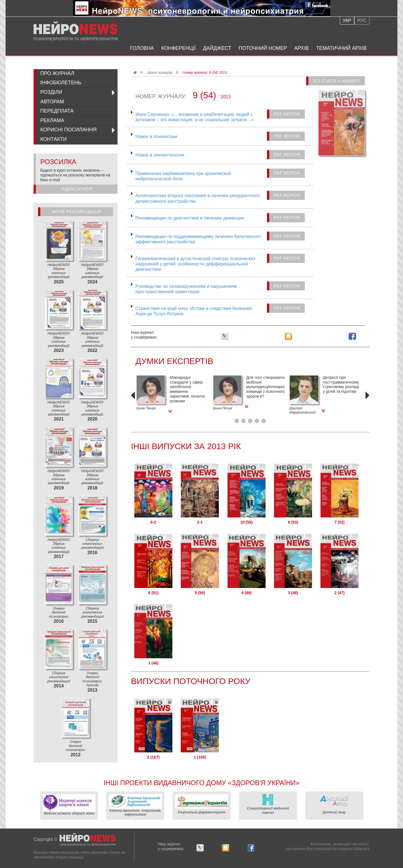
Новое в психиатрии (156, 136)
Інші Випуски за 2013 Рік (186, 446)
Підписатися (77, 189)
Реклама (52, 120)
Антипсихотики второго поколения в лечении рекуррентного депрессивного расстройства (198, 198)
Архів (301, 48)
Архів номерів (160, 73)
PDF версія (287, 114)
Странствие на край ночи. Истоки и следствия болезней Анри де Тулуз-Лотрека (194, 311)
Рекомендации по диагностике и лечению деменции (190, 218)
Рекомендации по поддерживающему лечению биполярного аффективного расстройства (198, 239)
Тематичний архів (341, 48)
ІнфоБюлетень (61, 83)
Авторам (52, 102)
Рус (362, 21)
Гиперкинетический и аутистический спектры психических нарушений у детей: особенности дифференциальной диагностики (195, 264)
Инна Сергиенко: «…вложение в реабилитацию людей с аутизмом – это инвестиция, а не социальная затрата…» (195, 117)
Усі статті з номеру (337, 81)
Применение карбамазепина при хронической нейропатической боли (183, 176)
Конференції (178, 48)
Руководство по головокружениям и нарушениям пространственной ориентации (186, 289)
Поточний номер (263, 48)
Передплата (57, 111)
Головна (142, 48)
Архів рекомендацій (76, 212)
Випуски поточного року (191, 681)
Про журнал (57, 73)
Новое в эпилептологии (160, 155)
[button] (237, 421)
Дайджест (217, 48)
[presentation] (134, 403)
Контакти (53, 139)
